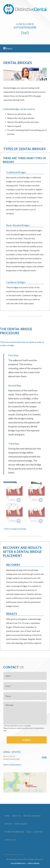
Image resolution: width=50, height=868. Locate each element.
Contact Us (10, 840)
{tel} (25, 33)
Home (7, 816)
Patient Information (14, 832)
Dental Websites (18, 863)
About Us (16, 816)
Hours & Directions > (13, 765)
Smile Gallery (21, 824)
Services (8, 824)
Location (38, 832)
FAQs (29, 832)
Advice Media (34, 863)
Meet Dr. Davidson (32, 816)
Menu (8, 48)
